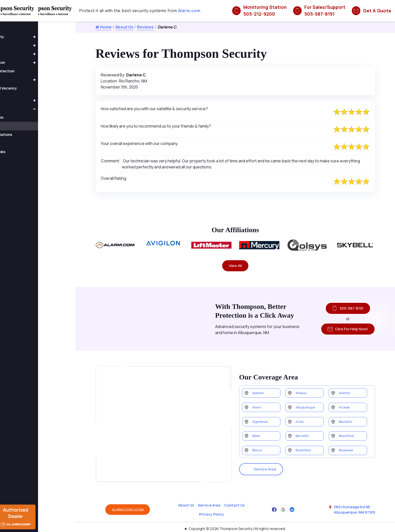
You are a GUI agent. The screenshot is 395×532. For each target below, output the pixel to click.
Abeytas (260, 390)
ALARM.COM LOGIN (128, 500)
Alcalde (345, 406)
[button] (72, 37)
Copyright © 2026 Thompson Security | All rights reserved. (237, 519)
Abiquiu (302, 390)
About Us (124, 27)
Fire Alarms (20, 80)
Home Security (23, 54)
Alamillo (345, 390)
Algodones (262, 422)
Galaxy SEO (245, 526)
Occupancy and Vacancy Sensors (32, 90)
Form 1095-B (25, 143)
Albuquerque (306, 406)
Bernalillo (303, 438)
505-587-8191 (345, 310)
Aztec (301, 422)
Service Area (263, 466)
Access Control (24, 45)
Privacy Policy (211, 505)
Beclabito (347, 422)
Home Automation (26, 62)
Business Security (26, 37)
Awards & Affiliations (32, 135)
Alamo (258, 406)
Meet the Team (27, 117)
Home (104, 27)
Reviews (145, 27)
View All (235, 266)
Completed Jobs (28, 152)
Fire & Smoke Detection (31, 71)
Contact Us (234, 496)
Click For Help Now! (345, 332)
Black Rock (348, 438)
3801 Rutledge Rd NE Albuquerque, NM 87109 (354, 500)
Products (18, 100)
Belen (257, 438)
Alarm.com (189, 11)
